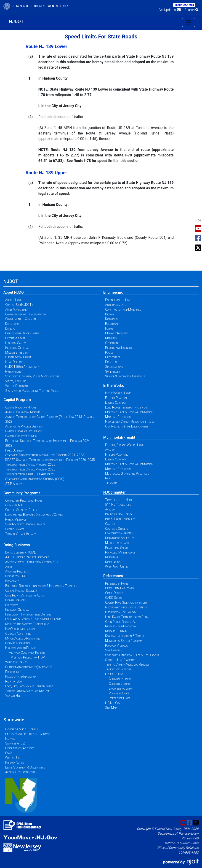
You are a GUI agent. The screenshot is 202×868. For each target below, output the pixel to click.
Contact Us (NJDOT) (19, 305)
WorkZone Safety (117, 567)
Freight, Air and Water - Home (125, 445)
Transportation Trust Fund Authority (30, 474)
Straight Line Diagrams (120, 660)
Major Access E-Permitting (23, 638)
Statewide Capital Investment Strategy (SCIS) (35, 479)
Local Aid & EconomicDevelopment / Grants (33, 619)
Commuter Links (119, 684)
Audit (9, 567)
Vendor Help (14, 696)
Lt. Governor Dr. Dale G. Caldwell (28, 734)
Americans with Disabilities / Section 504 (32, 562)
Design (109, 314)
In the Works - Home (118, 393)
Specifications (114, 367)
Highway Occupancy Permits (27, 653)
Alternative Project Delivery (24, 426)
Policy (109, 352)
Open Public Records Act (121, 622)
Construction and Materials (123, 309)
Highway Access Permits (21, 648)
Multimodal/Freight (119, 437)
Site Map (111, 708)
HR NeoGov (113, 703)
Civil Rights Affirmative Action (25, 595)
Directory (12, 328)
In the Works (114, 386)
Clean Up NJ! (14, 505)
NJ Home (11, 739)
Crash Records (115, 593)
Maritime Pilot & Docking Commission (129, 412)
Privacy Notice (15, 763)
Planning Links (119, 693)
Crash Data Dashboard (119, 588)
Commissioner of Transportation (26, 314)
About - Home (14, 300)
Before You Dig (15, 576)
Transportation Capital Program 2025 (30, 465)
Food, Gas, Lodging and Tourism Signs (29, 686)
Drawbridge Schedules (120, 538)
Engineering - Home (118, 300)
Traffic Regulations (118, 669)
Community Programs (22, 493)
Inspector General (17, 348)
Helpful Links (114, 674)
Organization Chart (18, 357)
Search (191, 10)
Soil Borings (113, 650)
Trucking (111, 483)
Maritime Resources (118, 417)
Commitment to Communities (23, 319)
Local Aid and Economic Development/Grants (34, 515)
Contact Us (12, 758)
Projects (111, 362)
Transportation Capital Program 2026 (30, 469)
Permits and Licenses (118, 348)
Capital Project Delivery (21, 436)
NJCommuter (114, 492)
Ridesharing (113, 562)
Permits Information (18, 643)
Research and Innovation (21, 677)
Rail (108, 478)
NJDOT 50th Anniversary (23, 367)
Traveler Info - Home (119, 500)
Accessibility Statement (20, 772)
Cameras (111, 524)
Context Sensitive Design (21, 510)
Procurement (14, 672)
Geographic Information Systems (126, 607)
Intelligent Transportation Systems (28, 614)
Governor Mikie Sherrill (22, 729)
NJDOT (16, 21)
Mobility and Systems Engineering (27, 624)
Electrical (112, 324)
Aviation (110, 450)
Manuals (111, 338)
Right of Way (14, 681)
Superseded (112, 371)
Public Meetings (16, 519)
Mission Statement (17, 352)
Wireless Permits (16, 662)
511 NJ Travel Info (118, 505)
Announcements (116, 305)
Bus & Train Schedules (120, 519)
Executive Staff (15, 338)
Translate (184, 5)
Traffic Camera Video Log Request (27, 691)
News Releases (15, 362)
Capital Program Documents (23, 431)
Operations (112, 343)
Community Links (120, 679)
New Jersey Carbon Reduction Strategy (130, 422)
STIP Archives (15, 484)
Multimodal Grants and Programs (127, 473)
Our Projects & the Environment (127, 426)
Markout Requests (117, 333)
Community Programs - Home (24, 500)
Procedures (113, 357)
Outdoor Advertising (18, 634)
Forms (109, 328)
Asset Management (17, 309)
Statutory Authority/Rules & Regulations (32, 376)
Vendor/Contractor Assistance (125, 376)
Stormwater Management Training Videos (32, 391)
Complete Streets (116, 529)
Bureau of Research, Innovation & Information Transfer (41, 586)
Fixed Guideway (15, 450)
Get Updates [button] (170, 10)
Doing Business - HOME (21, 552)
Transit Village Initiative (21, 534)
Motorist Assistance (118, 543)
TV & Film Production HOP (27, 657)
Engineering (113, 292)
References (113, 576)
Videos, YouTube (16, 381)
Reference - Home (117, 583)
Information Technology (121, 612)
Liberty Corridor (116, 403)
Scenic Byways (15, 529)
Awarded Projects (17, 571)
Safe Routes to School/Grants (25, 524)
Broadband (12, 581)
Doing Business (17, 545)
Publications (13, 371)
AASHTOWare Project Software (27, 557)
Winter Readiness (16, 386)
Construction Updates (119, 533)
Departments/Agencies (20, 748)
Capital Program (17, 400)
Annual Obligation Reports (23, 412)
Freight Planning (117, 398)
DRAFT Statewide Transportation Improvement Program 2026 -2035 (50, 460)
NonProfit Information (20, 629)
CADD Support (115, 598)
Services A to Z (15, 743)
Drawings (111, 319)
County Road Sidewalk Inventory (126, 602)
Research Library (116, 631)
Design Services (15, 600)
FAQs (9, 753)
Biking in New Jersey (119, 514)
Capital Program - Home (21, 407)
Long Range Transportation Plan (127, 407)
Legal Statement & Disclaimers (25, 767)
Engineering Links (121, 688)
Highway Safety (16, 343)
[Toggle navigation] (189, 22)
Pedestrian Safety (117, 548)
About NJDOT (15, 292)
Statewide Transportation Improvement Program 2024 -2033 (45, 455)
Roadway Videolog (117, 645)
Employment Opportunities (22, 333)
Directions (12, 324)
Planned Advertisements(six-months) (29, 667)
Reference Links (119, 698)
